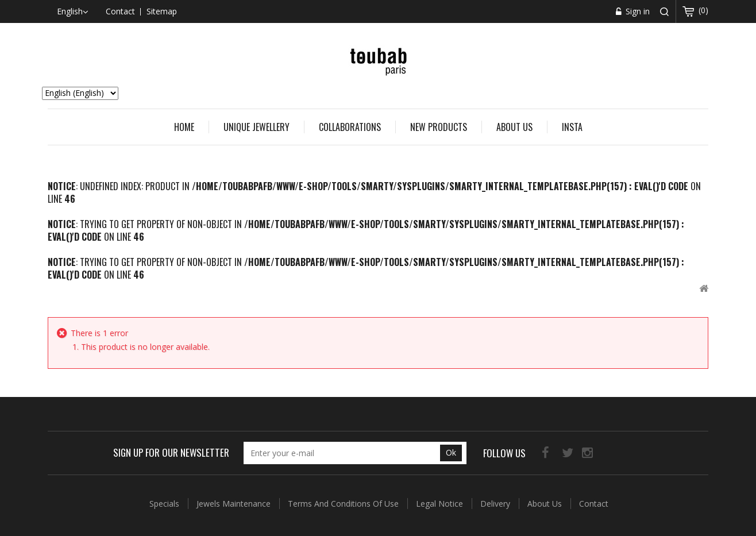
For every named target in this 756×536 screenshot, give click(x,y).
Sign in (637, 11)
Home (184, 127)
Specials (165, 504)
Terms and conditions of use (344, 504)
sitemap (162, 11)
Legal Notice (441, 504)
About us (514, 127)
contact (120, 11)
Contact (594, 504)
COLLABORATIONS (350, 127)
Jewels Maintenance (235, 504)
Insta (572, 127)
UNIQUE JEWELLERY (256, 127)
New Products (439, 127)
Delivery (496, 504)
